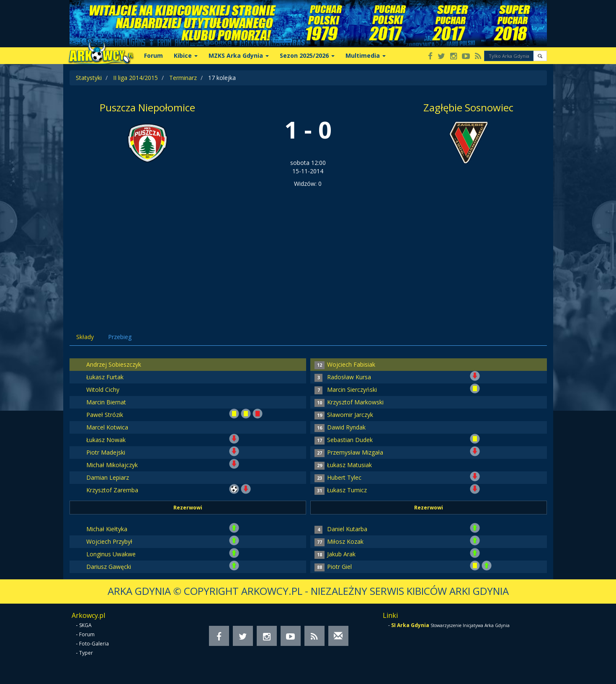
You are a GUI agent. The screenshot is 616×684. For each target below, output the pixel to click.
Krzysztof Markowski (355, 402)
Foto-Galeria (94, 644)
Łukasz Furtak (105, 377)
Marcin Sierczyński (352, 390)
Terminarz (183, 78)
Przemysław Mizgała (355, 452)
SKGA (85, 625)
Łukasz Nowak (106, 440)
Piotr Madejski (106, 452)
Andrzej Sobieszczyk (114, 364)
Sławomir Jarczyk (350, 415)
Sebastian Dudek (350, 440)
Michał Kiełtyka (107, 529)
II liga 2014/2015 (135, 78)
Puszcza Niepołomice (147, 107)
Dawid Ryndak (346, 427)
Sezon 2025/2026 (307, 55)
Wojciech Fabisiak (351, 364)
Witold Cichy (103, 390)
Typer (86, 653)
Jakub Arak (341, 554)
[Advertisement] (308, 251)
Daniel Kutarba (347, 529)
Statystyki (89, 78)
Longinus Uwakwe (111, 554)
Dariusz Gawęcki (109, 567)
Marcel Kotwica (107, 427)
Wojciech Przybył (109, 541)
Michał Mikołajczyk (112, 465)
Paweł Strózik (105, 415)
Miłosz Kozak (345, 541)
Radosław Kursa (349, 377)
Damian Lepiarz (108, 477)
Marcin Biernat (106, 402)
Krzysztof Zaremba (112, 490)
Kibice (186, 55)
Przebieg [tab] (120, 337)
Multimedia (366, 55)
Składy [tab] (85, 337)
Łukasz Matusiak (349, 465)
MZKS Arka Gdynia (239, 55)
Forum (153, 55)
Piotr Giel (339, 567)
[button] (540, 56)
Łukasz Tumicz (347, 490)
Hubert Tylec (344, 477)
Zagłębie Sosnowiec (468, 107)
